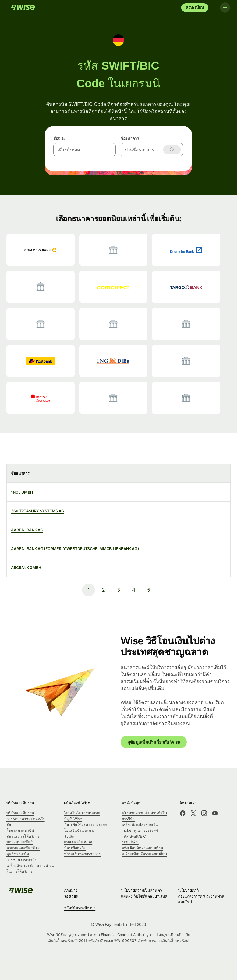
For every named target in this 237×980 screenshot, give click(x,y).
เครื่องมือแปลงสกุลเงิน (140, 824)
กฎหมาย (71, 890)
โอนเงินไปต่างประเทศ (82, 813)
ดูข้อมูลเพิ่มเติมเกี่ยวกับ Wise (154, 742)
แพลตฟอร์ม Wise (78, 842)
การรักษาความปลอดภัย (26, 819)
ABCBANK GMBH (26, 567)
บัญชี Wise (73, 819)
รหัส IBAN (130, 842)
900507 (129, 941)
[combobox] (85, 150)
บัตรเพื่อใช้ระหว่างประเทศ (85, 824)
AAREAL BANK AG (27, 530)
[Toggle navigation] (223, 8)
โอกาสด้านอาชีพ (20, 830)
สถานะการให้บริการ (23, 836)
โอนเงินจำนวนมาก (80, 830)
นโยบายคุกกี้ (188, 890)
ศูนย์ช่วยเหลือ (18, 854)
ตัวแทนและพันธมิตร (23, 848)
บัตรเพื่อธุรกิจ (75, 848)
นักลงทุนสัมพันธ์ (20, 842)
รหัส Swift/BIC (134, 836)
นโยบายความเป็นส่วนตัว (142, 890)
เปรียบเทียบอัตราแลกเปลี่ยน (144, 854)
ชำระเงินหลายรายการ (82, 854)
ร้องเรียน (71, 896)
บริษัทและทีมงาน (20, 813)
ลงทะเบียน (195, 7)
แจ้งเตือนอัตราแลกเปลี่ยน (143, 848)
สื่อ (9, 824)
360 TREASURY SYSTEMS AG (38, 511)
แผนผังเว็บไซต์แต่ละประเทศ (144, 896)
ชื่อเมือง (59, 138)
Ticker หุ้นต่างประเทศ (140, 830)
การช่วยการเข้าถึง (21, 859)
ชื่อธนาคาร (130, 138)
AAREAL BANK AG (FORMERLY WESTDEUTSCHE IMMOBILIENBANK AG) (75, 549)
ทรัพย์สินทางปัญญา (80, 908)
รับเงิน (69, 836)
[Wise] (23, 8)
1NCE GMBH (22, 492)
